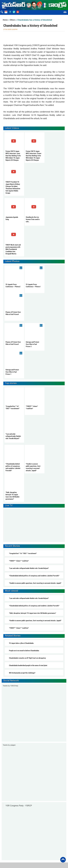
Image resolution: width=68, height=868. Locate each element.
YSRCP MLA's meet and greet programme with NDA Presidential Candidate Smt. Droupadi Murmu (13, 249)
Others (13, 20)
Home (5, 20)
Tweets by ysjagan (9, 745)
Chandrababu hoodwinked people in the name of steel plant (28, 665)
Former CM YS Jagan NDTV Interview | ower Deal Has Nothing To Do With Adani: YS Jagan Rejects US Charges (13, 156)
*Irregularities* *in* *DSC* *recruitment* (23, 553)
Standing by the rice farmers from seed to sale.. (33, 219)
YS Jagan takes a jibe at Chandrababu (21, 643)
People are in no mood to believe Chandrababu (24, 651)
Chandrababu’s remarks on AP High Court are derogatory (27, 658)
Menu (65, 12)
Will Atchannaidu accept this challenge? (22, 673)
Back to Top (63, 860)
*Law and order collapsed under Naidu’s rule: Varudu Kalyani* (13, 436)
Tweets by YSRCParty (10, 686)
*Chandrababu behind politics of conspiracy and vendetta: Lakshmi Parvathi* (34, 576)
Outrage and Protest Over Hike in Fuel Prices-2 (32, 344)
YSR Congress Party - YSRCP (19, 806)
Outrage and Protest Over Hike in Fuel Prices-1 (12, 372)
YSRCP (11, 88)
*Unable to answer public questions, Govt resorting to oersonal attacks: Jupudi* (35, 583)
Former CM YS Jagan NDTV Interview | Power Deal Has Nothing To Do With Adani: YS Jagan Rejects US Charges (34, 156)
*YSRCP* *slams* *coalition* (19, 561)
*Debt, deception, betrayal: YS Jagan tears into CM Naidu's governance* (33, 613)
